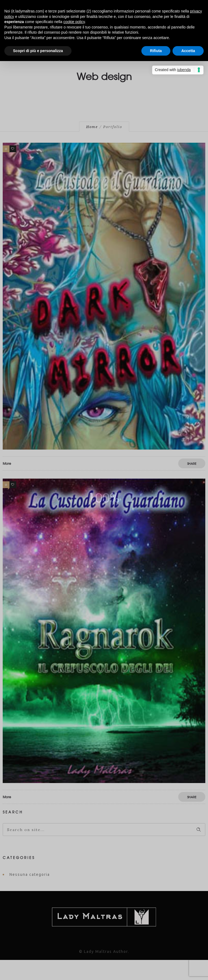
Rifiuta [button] (156, 51)
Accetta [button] (188, 51)
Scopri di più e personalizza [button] (38, 51)
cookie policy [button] (74, 22)
